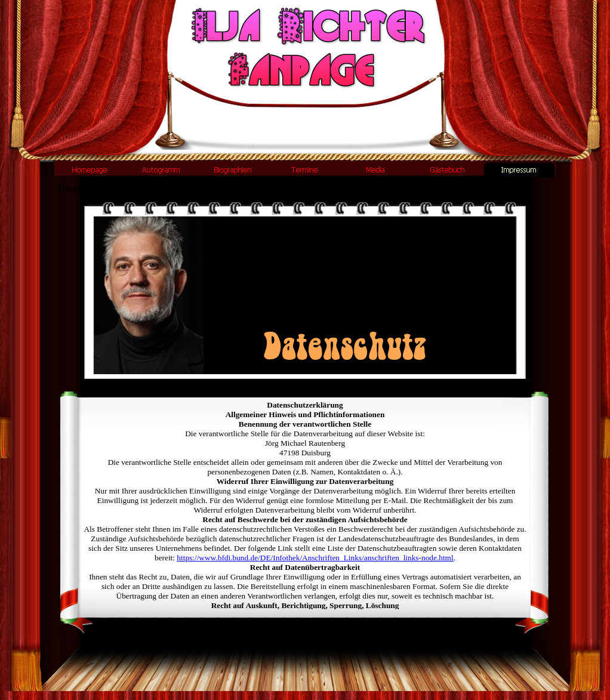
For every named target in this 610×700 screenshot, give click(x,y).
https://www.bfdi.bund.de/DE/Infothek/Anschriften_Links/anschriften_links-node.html (315, 558)
